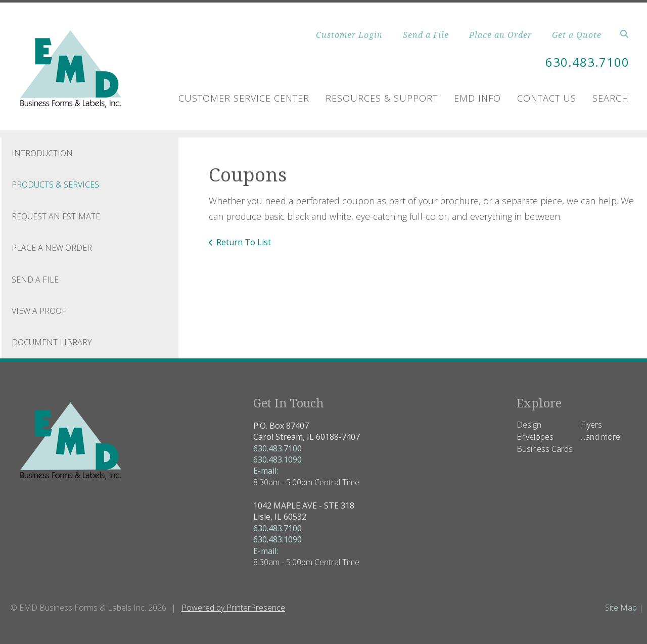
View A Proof (39, 311)
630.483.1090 (278, 459)
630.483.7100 (587, 62)
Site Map (621, 608)
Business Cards (545, 449)
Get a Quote (577, 35)
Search (611, 98)
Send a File (426, 35)
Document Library (52, 342)
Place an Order (500, 35)
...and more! (601, 437)
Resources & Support (382, 98)
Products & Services (55, 185)
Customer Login (349, 35)
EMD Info (477, 98)
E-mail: (266, 471)
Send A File (35, 280)
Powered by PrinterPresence (233, 608)
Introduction (42, 153)
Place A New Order (52, 248)
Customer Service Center (244, 98)
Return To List (244, 242)
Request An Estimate (56, 216)
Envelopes (535, 437)
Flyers (591, 425)
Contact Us (547, 98)
